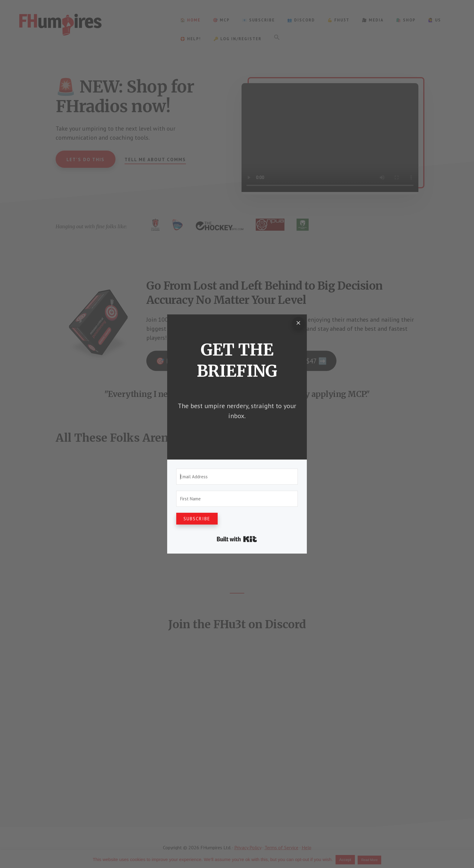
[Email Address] (237, 477)
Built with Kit (237, 539)
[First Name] (237, 499)
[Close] (298, 323)
